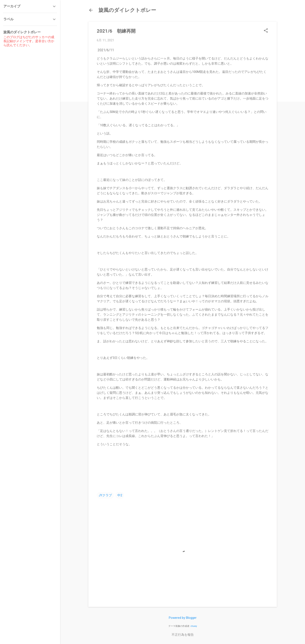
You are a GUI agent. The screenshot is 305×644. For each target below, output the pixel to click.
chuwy (194, 626)
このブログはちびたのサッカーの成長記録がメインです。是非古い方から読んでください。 (29, 41)
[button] (266, 31)
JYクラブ (105, 495)
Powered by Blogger (183, 618)
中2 (120, 495)
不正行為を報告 (183, 635)
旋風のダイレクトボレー (127, 10)
